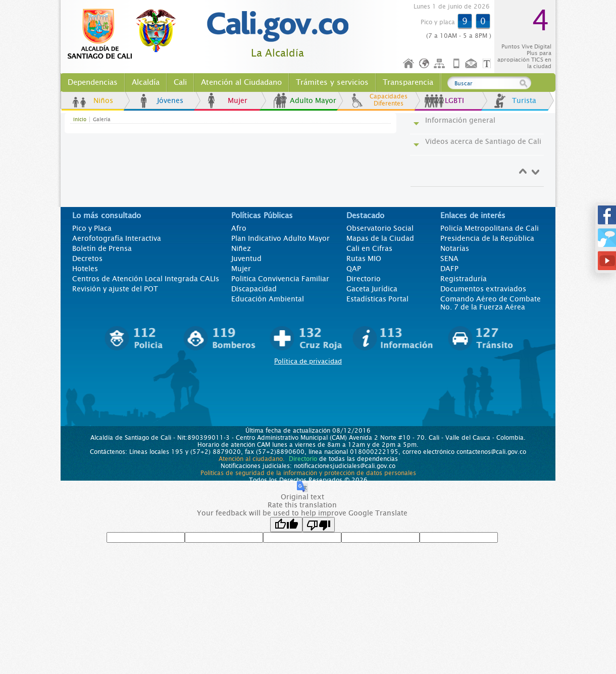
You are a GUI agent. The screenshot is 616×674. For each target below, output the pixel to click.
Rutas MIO (364, 258)
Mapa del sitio (441, 64)
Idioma (425, 64)
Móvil (456, 64)
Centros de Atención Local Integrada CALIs (146, 279)
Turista (524, 100)
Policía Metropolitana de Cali (490, 228)
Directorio (364, 279)
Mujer (238, 100)
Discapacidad (254, 289)
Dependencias (93, 82)
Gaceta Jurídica (372, 289)
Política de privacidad (308, 361)
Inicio (409, 64)
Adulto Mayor (313, 100)
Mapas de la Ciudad (380, 238)
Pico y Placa (92, 228)
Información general (460, 120)
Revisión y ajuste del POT (115, 289)
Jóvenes (170, 100)
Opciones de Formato (488, 64)
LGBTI (454, 100)
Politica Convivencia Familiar (280, 279)
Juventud (246, 258)
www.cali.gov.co (126, 34)
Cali (180, 82)
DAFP (449, 269)
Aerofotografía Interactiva (117, 238)
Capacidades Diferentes (389, 100)
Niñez (241, 248)
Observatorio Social (380, 228)
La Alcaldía (277, 53)
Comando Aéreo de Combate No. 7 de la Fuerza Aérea (491, 303)
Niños (103, 100)
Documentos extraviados (483, 289)
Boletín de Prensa (102, 248)
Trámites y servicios (332, 82)
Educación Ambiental (268, 299)
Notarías (455, 248)
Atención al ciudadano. (252, 459)
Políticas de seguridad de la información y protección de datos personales (308, 473)
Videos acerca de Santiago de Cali (483, 141)
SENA (449, 258)
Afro (239, 228)
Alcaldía (146, 82)
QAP (354, 269)
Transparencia (408, 82)
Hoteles (85, 269)
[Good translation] (286, 525)
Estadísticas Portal (377, 299)
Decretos (87, 258)
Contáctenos (472, 64)
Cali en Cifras (369, 248)
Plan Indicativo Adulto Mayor (280, 238)
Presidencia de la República (487, 238)
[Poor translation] (319, 525)
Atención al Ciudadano (241, 82)
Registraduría (464, 279)
